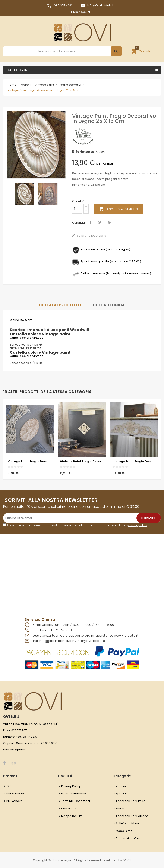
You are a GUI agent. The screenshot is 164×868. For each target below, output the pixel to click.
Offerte (12, 786)
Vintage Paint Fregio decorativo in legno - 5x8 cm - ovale (30, 461)
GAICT (127, 860)
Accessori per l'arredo (132, 816)
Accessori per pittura (131, 801)
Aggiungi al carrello (118, 209)
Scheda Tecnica (108, 305)
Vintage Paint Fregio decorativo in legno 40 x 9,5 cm (134, 461)
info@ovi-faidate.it (101, 5)
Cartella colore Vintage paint (40, 334)
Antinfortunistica (127, 823)
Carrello (141, 51)
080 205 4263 (63, 5)
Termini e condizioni (75, 801)
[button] (141, 51)
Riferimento (83, 152)
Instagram (14, 763)
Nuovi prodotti (16, 794)
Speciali (122, 794)
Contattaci (69, 808)
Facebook (5, 763)
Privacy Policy (71, 786)
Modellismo (124, 831)
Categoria (17, 70)
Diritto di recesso (74, 794)
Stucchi (121, 808)
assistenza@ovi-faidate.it (117, 635)
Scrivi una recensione (91, 236)
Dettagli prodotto (60, 305)
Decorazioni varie (129, 838)
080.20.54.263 (61, 630)
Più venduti (14, 801)
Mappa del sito (72, 816)
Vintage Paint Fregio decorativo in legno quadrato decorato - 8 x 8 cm (82, 461)
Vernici (121, 786)
